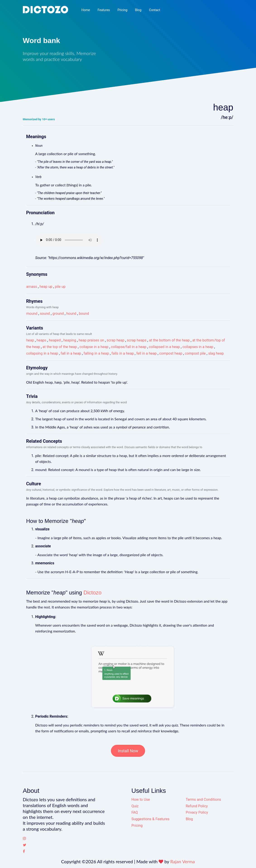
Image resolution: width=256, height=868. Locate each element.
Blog (138, 10)
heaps (42, 340)
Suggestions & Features (151, 819)
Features (104, 10)
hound (71, 314)
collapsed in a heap (164, 347)
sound (45, 314)
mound (32, 314)
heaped (55, 340)
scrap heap (115, 340)
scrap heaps (137, 340)
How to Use (141, 799)
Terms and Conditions (203, 799)
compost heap (171, 353)
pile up (60, 287)
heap (30, 340)
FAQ (135, 812)
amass (32, 287)
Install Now (128, 751)
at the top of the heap (60, 347)
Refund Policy (197, 806)
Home (86, 10)
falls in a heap (123, 353)
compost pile (195, 353)
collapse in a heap (94, 347)
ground (58, 314)
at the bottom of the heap (169, 340)
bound (84, 314)
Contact (155, 10)
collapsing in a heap (42, 353)
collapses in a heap (198, 347)
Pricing (122, 10)
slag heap (216, 353)
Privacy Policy (197, 812)
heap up (46, 287)
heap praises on (91, 340)
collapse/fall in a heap (129, 347)
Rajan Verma (183, 861)
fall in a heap (71, 353)
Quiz (135, 806)
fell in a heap (146, 353)
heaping (70, 340)
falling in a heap (96, 353)
